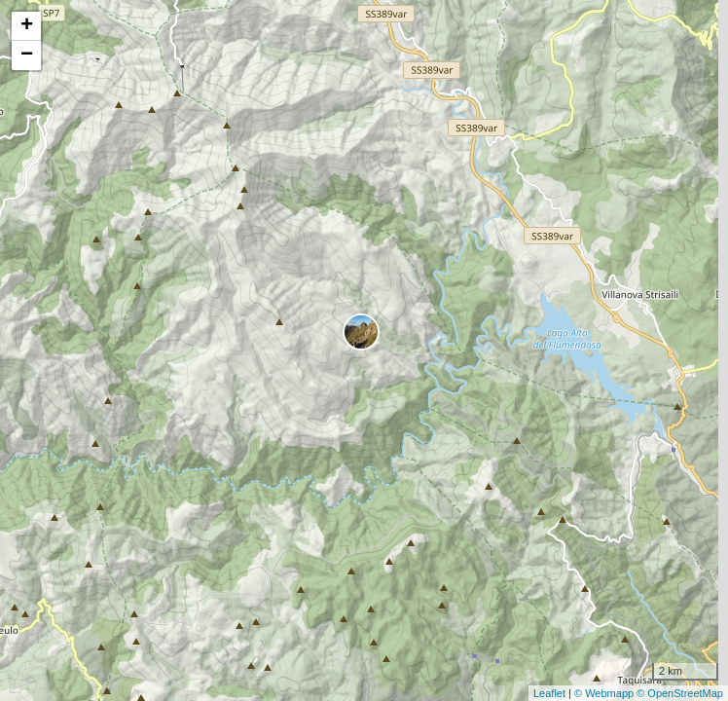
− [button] (27, 55)
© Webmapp (605, 693)
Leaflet (549, 693)
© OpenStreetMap (680, 693)
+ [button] (27, 26)
